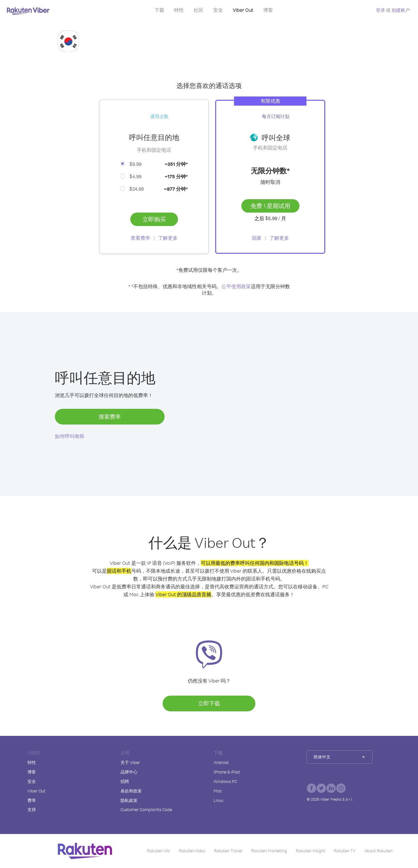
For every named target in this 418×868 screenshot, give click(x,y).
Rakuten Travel (228, 851)
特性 (179, 10)
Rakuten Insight (311, 851)
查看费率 (140, 238)
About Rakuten (378, 851)
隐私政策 (129, 800)
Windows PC (225, 781)
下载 (159, 10)
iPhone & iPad (227, 772)
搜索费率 (110, 417)
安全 (218, 10)
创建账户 (401, 10)
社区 (199, 10)
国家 (257, 238)
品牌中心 (129, 772)
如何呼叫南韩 (70, 436)
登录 (380, 10)
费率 (32, 800)
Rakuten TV (345, 851)
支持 (32, 809)
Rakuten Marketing (269, 851)
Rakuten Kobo (192, 851)
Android (221, 762)
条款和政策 (131, 791)
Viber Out (243, 10)
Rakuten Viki (159, 851)
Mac (218, 791)
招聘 (125, 781)
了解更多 (168, 238)
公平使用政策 (236, 286)
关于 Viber (130, 762)
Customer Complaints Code (146, 809)
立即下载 (209, 703)
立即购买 (154, 219)
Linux (218, 800)
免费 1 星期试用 (270, 206)
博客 (268, 10)
